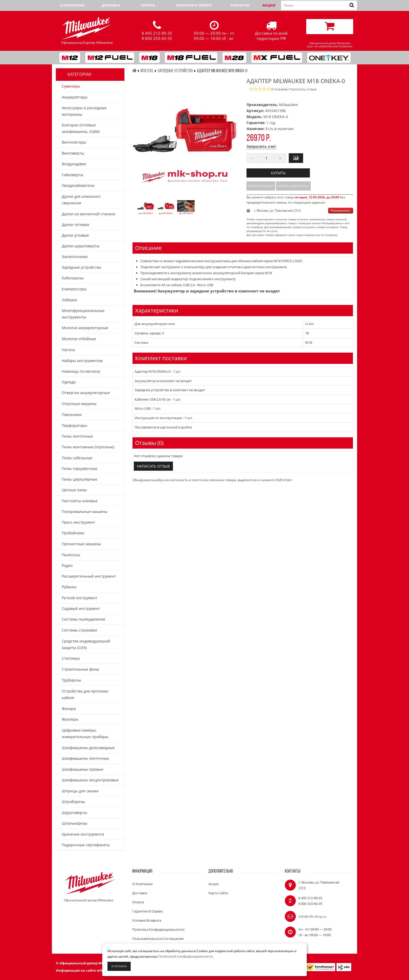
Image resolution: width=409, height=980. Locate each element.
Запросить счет (261, 146)
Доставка (111, 5)
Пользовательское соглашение (158, 939)
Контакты (240, 5)
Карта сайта (218, 893)
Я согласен (119, 966)
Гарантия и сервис (194, 5)
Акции (269, 5)
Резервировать (341, 211)
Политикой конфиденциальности (185, 956)
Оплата (148, 5)
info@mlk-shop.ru (312, 916)
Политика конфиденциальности (158, 929)
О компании (72, 5)
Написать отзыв (303, 89)
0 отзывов (279, 89)
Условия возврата (147, 920)
